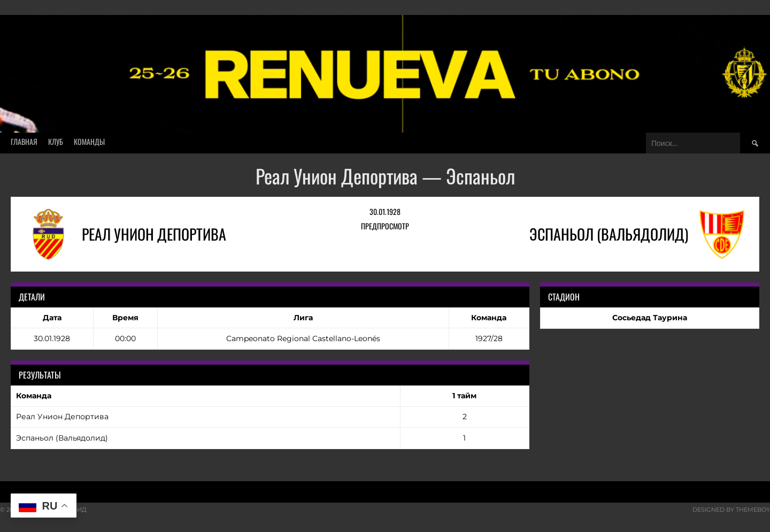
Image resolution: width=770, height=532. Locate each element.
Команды (89, 141)
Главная (24, 141)
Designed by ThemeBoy (731, 510)
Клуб (56, 141)
